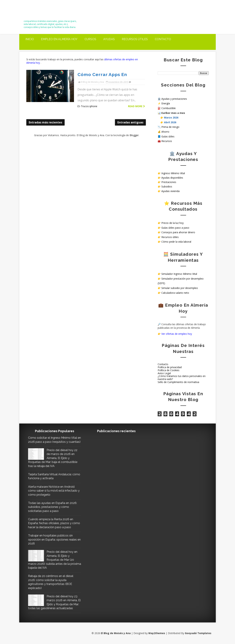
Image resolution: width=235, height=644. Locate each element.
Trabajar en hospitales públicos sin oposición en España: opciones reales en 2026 (54, 539)
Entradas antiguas (130, 122)
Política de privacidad (170, 367)
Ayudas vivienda (170, 191)
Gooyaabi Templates (198, 633)
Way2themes (157, 633)
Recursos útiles (135, 39)
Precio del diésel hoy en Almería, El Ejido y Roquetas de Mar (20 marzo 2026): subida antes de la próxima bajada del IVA (55, 560)
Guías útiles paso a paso (175, 228)
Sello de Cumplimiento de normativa (178, 382)
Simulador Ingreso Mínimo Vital (179, 274)
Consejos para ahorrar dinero (178, 232)
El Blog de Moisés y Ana (43, 11)
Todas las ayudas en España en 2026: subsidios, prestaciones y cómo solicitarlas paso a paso (53, 507)
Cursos (90, 39)
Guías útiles (168, 136)
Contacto (163, 39)
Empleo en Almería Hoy (59, 39)
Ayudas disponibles (172, 178)
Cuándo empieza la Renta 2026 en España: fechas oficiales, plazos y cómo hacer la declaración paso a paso (54, 523)
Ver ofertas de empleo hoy (177, 334)
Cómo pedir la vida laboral (176, 242)
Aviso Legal (164, 373)
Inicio (30, 39)
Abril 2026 (170, 122)
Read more (136, 106)
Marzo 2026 (171, 118)
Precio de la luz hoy (172, 223)
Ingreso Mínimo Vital (173, 173)
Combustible (169, 108)
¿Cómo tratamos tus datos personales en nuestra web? (182, 378)
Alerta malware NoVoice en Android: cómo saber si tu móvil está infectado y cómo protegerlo (54, 491)
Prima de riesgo (170, 127)
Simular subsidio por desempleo (180, 288)
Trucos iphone (89, 106)
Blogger (134, 135)
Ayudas (109, 39)
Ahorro (165, 132)
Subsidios (167, 186)
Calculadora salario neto (175, 293)
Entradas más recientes (45, 122)
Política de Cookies (169, 370)
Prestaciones (169, 182)
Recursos (167, 141)
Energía (166, 103)
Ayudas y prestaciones (174, 99)
